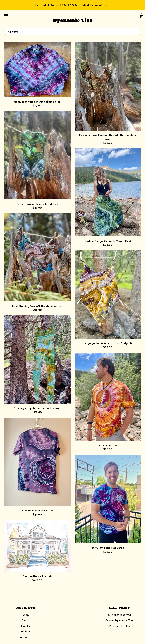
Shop (26, 615)
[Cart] (141, 16)
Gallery (26, 631)
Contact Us (26, 637)
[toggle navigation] (6, 14)
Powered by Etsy (119, 626)
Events (25, 626)
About (26, 620)
